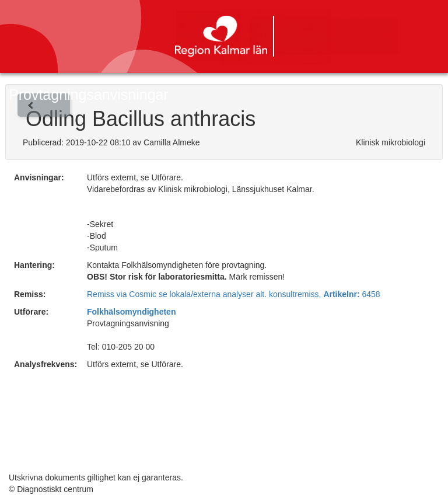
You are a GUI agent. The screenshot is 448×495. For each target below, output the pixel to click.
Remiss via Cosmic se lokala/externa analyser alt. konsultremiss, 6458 (234, 294)
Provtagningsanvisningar (89, 95)
